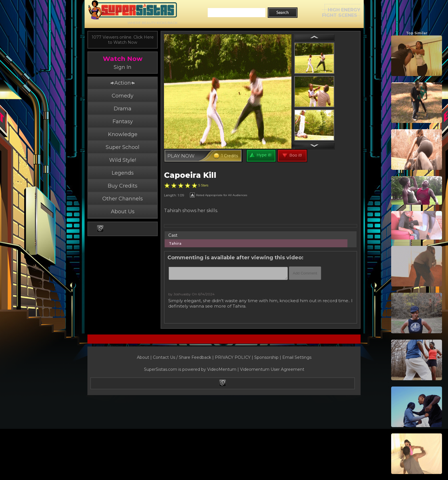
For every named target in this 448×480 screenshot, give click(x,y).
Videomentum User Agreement (272, 369)
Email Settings (297, 357)
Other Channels (123, 199)
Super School (123, 147)
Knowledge (123, 134)
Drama (123, 109)
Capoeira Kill (190, 175)
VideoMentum (222, 369)
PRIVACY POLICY (233, 357)
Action (123, 83)
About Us (123, 212)
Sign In (123, 67)
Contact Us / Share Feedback (182, 357)
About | (145, 357)
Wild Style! (123, 160)
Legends (123, 173)
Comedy (123, 96)
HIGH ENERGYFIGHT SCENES (341, 13)
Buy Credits (123, 186)
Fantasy (123, 122)
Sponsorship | (268, 357)
